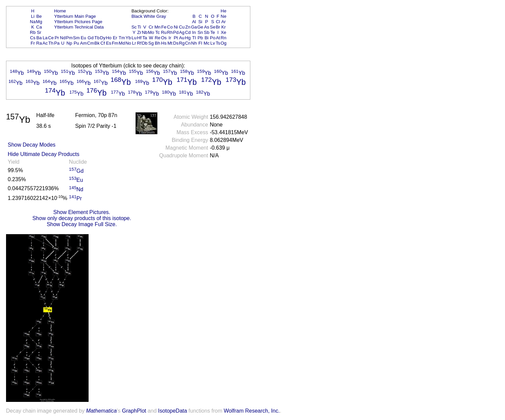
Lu (134, 38)
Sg (151, 43)
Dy (103, 38)
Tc (158, 32)
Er (115, 38)
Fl (200, 43)
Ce (51, 38)
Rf (139, 43)
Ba (39, 38)
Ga (194, 27)
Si (200, 22)
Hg (188, 38)
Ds (176, 43)
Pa (57, 43)
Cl (218, 22)
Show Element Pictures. (82, 212)
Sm (77, 38)
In (194, 32)
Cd (188, 32)
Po (213, 38)
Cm (91, 43)
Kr (223, 27)
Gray (161, 16)
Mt (170, 43)
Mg (39, 22)
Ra (39, 43)
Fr (33, 43)
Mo (151, 32)
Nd (63, 38)
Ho (109, 38)
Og (223, 43)
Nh (194, 43)
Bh (157, 43)
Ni (176, 27)
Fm (115, 43)
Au (182, 38)
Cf (103, 43)
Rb (33, 32)
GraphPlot (134, 411)
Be (39, 16)
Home (60, 11)
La (45, 38)
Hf (139, 38)
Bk (97, 43)
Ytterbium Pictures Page (78, 22)
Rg (182, 43)
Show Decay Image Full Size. (82, 224)
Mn (158, 27)
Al (194, 22)
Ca (39, 27)
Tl (194, 38)
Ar (223, 22)
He (224, 11)
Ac (45, 43)
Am (84, 43)
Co (170, 27)
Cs (33, 38)
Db (145, 43)
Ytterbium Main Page (75, 16)
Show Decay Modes (32, 145)
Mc (207, 43)
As (207, 27)
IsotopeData (172, 411)
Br (218, 27)
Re (158, 38)
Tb (97, 38)
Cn (188, 43)
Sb (207, 32)
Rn (224, 38)
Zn (188, 27)
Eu (83, 38)
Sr (39, 32)
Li (33, 16)
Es (109, 43)
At (218, 38)
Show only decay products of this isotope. (82, 218)
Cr (151, 27)
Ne (224, 16)
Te (213, 32)
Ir (170, 38)
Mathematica (101, 411)
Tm (122, 38)
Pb (200, 38)
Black (137, 16)
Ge (200, 27)
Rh (170, 32)
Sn (200, 32)
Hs (164, 43)
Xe (223, 32)
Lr (134, 43)
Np (69, 43)
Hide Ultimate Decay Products (43, 154)
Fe (164, 27)
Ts (218, 43)
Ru (164, 32)
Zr (139, 32)
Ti (139, 27)
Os (164, 38)
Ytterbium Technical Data (79, 27)
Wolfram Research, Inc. (252, 411)
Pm (69, 38)
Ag (182, 32)
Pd (176, 32)
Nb (145, 32)
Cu (182, 27)
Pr (57, 38)
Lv (213, 43)
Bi (207, 38)
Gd (91, 38)
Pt (176, 38)
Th (51, 43)
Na (33, 22)
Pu (76, 43)
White (149, 16)
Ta (145, 38)
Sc (134, 27)
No (128, 43)
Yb (128, 38)
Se (213, 27)
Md (122, 43)
